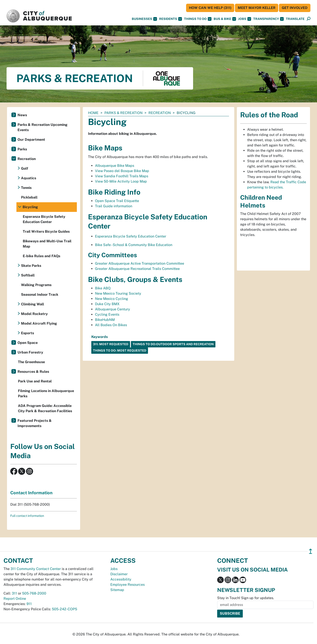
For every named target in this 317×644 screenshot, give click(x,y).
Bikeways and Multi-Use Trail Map (47, 244)
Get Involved (295, 8)
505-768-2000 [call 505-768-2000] (34, 593)
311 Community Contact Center (36, 569)
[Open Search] (309, 19)
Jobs (245, 19)
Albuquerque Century (113, 309)
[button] (295, 19)
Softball (28, 275)
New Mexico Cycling (112, 299)
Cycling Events (107, 314)
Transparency (269, 19)
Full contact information (27, 516)
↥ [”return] (311, 551)
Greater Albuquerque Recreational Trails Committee (137, 269)
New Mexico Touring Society (118, 293)
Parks (22, 149)
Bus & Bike (225, 19)
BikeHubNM (105, 320)
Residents (171, 19)
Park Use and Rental (35, 381)
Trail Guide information (114, 206)
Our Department (31, 140)
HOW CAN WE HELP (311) (210, 8)
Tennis (26, 188)
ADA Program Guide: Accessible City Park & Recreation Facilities (45, 408)
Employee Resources (128, 585)
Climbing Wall (33, 304)
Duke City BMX (107, 304)
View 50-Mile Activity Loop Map (121, 181)
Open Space (28, 343)
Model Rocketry (34, 314)
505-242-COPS (65, 609)
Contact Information (31, 493)
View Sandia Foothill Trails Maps (122, 176)
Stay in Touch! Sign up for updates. (246, 598)
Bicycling (30, 207)
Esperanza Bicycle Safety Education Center (131, 236)
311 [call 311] (14, 593)
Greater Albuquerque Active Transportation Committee (140, 263)
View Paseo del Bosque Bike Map (122, 171)
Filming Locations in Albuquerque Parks (46, 393)
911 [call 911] (29, 604)
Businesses (144, 19)
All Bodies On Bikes (111, 325)
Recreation (160, 113)
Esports (27, 333)
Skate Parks (31, 266)
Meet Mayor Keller (257, 8)
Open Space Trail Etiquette (117, 201)
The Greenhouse (31, 362)
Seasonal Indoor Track (40, 295)
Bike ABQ (103, 288)
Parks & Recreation (123, 113)
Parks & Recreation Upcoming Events (42, 127)
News (22, 115)
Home (93, 113)
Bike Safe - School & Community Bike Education (134, 245)
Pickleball (29, 197)
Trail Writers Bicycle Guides (46, 231)
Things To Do (198, 19)
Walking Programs (36, 285)
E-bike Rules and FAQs (41, 256)
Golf (25, 168)
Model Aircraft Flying (39, 323)
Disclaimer (119, 574)
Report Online (15, 599)
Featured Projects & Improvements (35, 423)
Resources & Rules (33, 372)
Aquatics (29, 178)
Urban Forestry (30, 352)
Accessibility (121, 579)
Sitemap (117, 590)
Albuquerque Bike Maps (115, 166)
